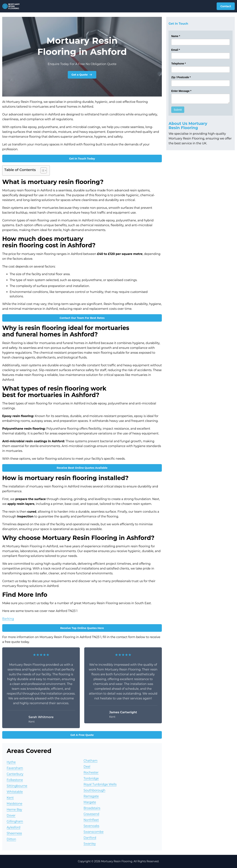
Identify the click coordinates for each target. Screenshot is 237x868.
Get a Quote (82, 75)
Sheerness (14, 833)
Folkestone (15, 780)
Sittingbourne (17, 786)
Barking (8, 619)
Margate (90, 802)
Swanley (90, 844)
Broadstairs (92, 808)
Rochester (91, 772)
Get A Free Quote (82, 735)
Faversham (15, 768)
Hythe (11, 762)
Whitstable (15, 792)
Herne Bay (14, 810)
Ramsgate (91, 796)
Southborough (94, 790)
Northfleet (91, 820)
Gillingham (15, 821)
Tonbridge (91, 778)
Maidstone (14, 804)
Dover (11, 815)
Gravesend (91, 814)
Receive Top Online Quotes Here (82, 628)
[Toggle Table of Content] (42, 170)
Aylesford (14, 827)
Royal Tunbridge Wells (100, 784)
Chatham (90, 761)
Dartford (90, 838)
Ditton (11, 839)
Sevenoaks (91, 826)
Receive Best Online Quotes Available (82, 468)
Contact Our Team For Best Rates (82, 318)
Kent (10, 798)
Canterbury (15, 774)
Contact (226, 6)
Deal (87, 767)
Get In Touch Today (82, 159)
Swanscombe (94, 832)
